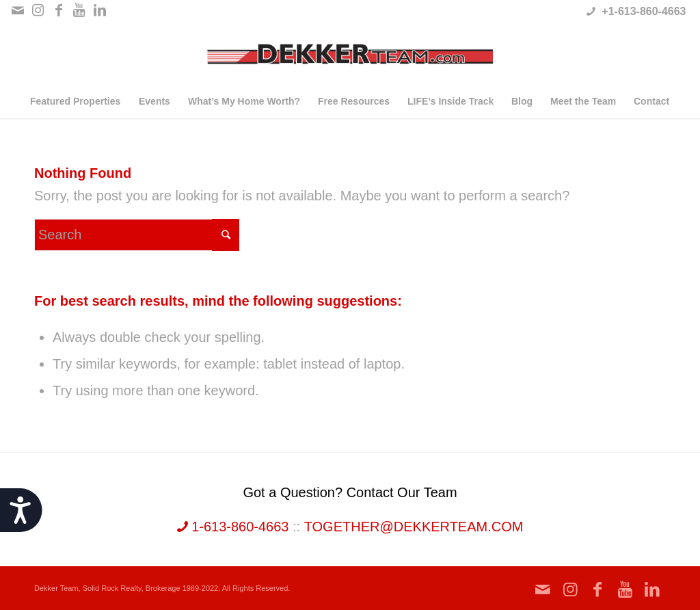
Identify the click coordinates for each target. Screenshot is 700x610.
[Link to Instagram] (38, 10)
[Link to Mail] (17, 10)
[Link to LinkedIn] (100, 10)
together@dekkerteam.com (414, 527)
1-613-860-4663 (233, 527)
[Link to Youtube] (79, 10)
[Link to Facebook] (58, 10)
